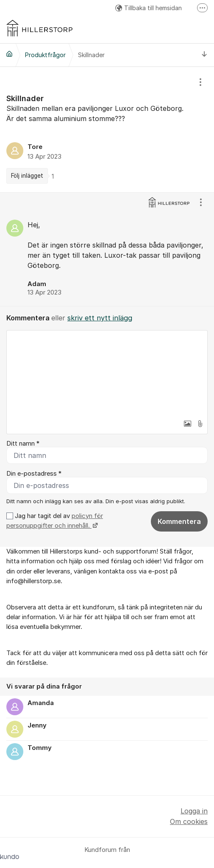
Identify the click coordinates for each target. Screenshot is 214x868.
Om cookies (189, 821)
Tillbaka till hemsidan (149, 8)
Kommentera (179, 521)
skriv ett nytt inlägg (100, 318)
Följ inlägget (27, 176)
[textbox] (107, 373)
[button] (187, 424)
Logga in (194, 811)
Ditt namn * (23, 444)
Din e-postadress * (34, 474)
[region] (107, 130)
